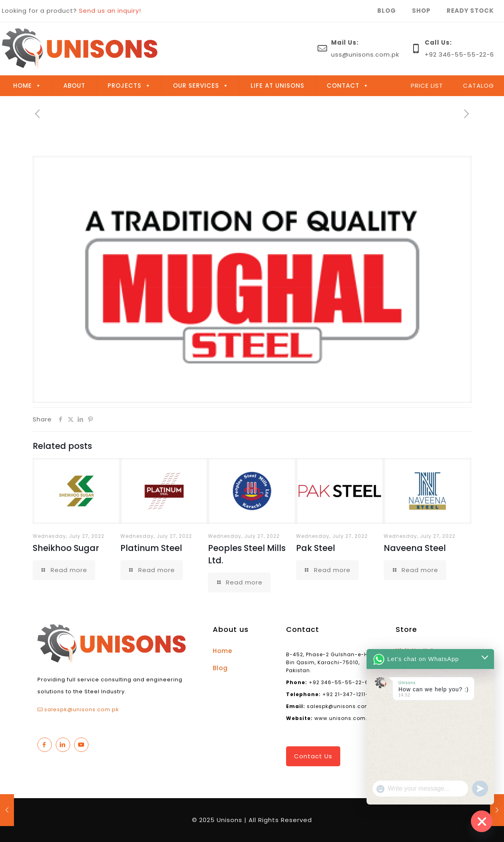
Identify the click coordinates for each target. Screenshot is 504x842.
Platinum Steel (151, 548)
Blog (220, 668)
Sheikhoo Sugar (66, 548)
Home (223, 651)
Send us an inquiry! (110, 11)
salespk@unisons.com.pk (82, 709)
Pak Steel (316, 548)
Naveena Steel (415, 548)
